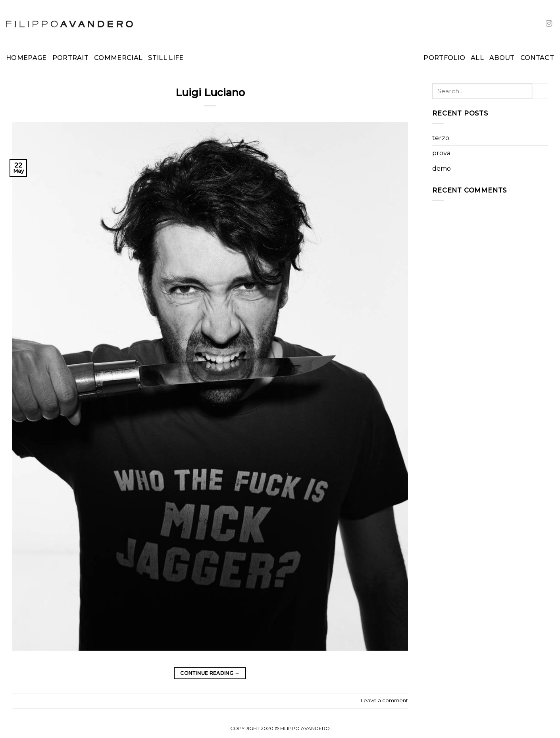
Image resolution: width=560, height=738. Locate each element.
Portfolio (444, 58)
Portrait (71, 58)
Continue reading (210, 673)
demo (442, 169)
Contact (537, 58)
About (502, 58)
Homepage (26, 58)
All (477, 58)
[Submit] (540, 91)
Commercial (118, 58)
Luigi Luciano (210, 92)
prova (441, 153)
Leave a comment (384, 700)
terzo (441, 138)
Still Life (166, 58)
